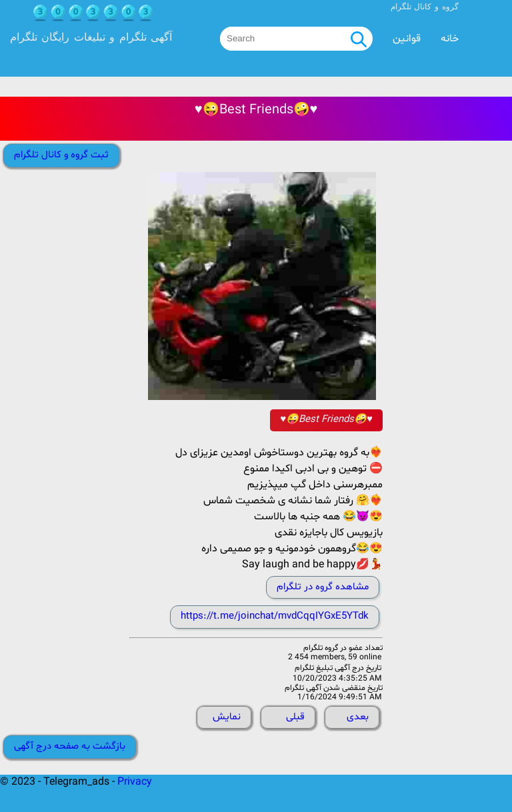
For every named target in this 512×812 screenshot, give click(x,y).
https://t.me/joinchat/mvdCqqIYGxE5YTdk (275, 616)
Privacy (135, 782)
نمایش (227, 717)
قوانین (407, 39)
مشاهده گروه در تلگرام (323, 587)
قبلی (295, 717)
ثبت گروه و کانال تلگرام (61, 155)
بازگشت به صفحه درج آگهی (70, 746)
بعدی (358, 717)
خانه (450, 39)
